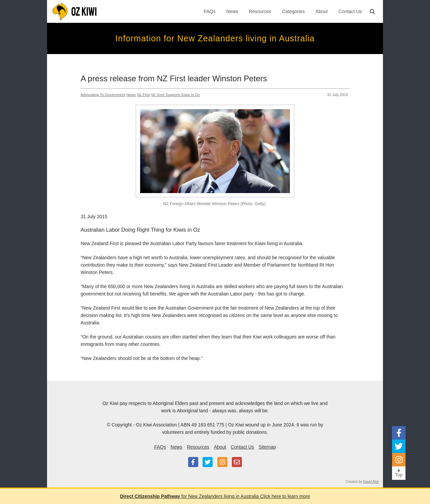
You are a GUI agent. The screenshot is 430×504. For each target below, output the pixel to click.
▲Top (399, 472)
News (232, 11)
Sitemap (267, 447)
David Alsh (371, 482)
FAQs (210, 11)
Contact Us (350, 11)
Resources (260, 11)
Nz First (143, 95)
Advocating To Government (103, 95)
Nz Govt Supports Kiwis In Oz (176, 95)
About (322, 11)
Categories (293, 11)
